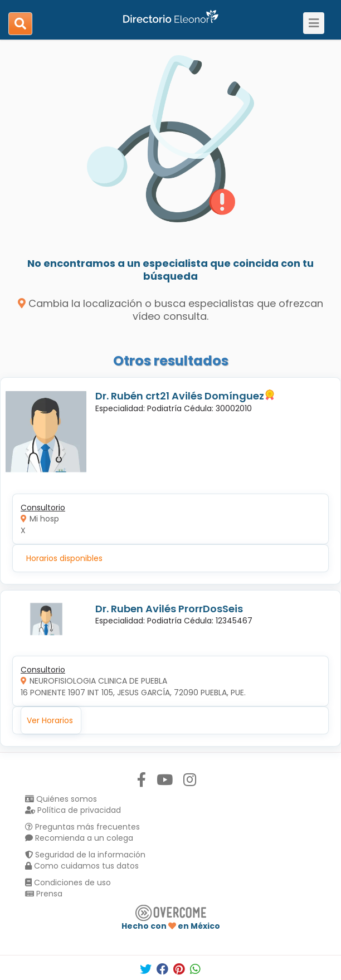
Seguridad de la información (85, 855)
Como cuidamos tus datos (82, 866)
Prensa (44, 894)
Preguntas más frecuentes (82, 827)
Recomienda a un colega (79, 838)
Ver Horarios (50, 720)
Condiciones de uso (68, 883)
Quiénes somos (61, 799)
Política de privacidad (73, 810)
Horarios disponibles (64, 558)
